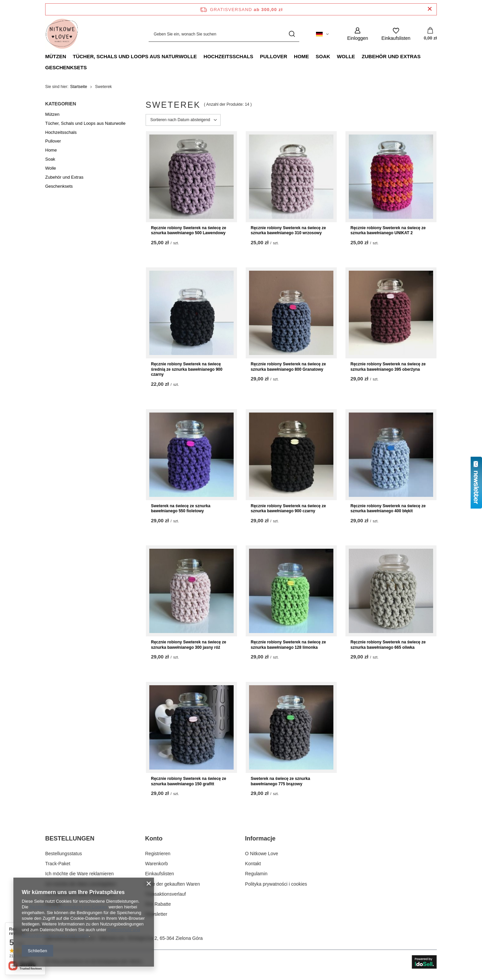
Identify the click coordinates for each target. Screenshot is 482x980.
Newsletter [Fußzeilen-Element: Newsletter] (156, 914)
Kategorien (61, 104)
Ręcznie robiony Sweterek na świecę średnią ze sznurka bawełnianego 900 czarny (187, 369)
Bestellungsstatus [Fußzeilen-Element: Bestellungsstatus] (64, 854)
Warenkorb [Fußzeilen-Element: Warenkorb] (157, 864)
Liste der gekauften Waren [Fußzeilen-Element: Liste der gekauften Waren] (173, 884)
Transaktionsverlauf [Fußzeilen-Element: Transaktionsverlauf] (166, 894)
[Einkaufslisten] (396, 34)
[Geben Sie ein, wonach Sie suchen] (224, 34)
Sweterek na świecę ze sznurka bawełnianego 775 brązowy (280, 781)
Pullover (273, 56)
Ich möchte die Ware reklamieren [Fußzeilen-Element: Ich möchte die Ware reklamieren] (79, 874)
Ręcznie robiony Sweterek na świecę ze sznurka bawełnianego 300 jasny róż (189, 645)
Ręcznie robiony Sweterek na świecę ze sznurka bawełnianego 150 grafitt (189, 781)
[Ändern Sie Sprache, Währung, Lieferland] (322, 34)
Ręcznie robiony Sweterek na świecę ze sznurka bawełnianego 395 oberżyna (388, 367)
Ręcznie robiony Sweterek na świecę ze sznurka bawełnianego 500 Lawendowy (189, 231)
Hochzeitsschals (228, 56)
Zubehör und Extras (391, 56)
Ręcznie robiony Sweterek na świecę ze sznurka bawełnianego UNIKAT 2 (388, 231)
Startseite (78, 87)
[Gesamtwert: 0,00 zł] (430, 34)
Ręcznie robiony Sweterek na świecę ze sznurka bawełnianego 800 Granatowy (288, 367)
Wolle (346, 56)
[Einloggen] (357, 34)
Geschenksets (66, 67)
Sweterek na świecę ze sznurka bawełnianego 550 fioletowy (181, 509)
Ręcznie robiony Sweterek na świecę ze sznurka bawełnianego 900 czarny (288, 509)
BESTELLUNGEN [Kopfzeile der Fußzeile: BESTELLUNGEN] (70, 838)
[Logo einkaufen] (62, 34)
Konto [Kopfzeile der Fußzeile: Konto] (154, 838)
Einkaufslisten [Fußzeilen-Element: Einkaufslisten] (160, 874)
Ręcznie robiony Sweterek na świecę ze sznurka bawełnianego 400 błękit (388, 509)
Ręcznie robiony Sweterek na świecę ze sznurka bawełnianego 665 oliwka (388, 645)
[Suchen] (292, 34)
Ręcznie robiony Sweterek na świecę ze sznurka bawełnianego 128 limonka (288, 645)
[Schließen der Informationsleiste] (430, 9)
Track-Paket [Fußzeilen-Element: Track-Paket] (58, 864)
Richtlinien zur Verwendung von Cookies (68, 907)
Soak (323, 56)
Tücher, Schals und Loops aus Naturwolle (135, 56)
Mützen (56, 56)
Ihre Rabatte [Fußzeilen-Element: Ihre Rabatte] (158, 904)
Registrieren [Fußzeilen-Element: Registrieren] (158, 854)
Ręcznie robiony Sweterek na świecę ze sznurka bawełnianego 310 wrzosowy (288, 231)
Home (301, 56)
